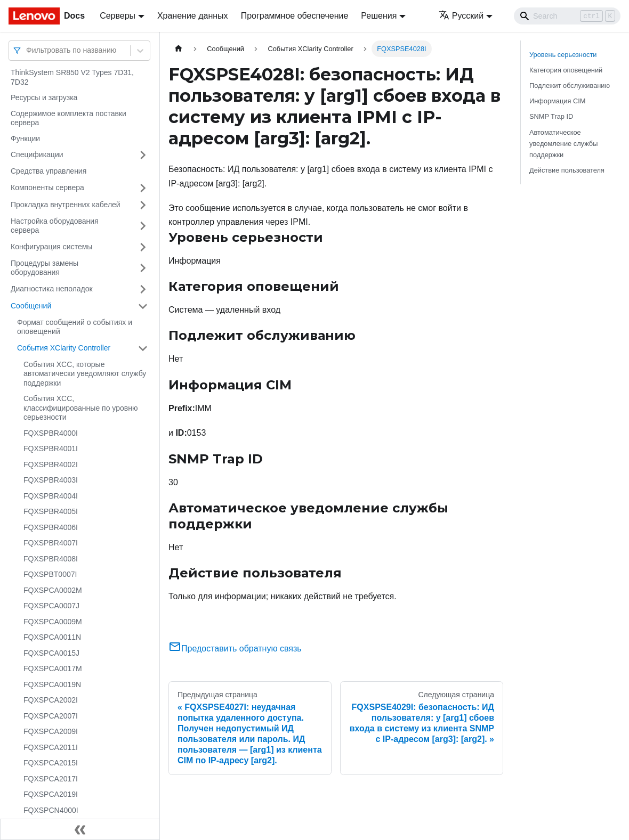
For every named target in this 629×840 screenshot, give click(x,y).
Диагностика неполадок (52, 289)
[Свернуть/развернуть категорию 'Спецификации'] (143, 155)
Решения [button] (379, 16)
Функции (25, 138)
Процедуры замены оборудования (45, 268)
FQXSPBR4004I (51, 496)
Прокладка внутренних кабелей (66, 205)
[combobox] (27, 50)
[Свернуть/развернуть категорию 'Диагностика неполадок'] (143, 289)
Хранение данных (193, 16)
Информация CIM (557, 101)
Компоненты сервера (47, 187)
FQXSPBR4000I (51, 433)
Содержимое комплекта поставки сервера (68, 118)
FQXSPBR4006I (51, 527)
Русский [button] (461, 16)
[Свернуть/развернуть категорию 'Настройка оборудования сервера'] (143, 226)
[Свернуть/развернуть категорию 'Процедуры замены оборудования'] (143, 268)
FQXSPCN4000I (51, 810)
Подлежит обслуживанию (570, 85)
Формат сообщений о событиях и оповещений (75, 327)
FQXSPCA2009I (51, 731)
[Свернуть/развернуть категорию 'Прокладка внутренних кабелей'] (143, 205)
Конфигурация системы (51, 247)
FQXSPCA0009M (53, 622)
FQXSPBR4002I (51, 464)
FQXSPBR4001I (51, 448)
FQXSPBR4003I (51, 480)
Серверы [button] (118, 16)
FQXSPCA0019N (52, 684)
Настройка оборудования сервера (55, 226)
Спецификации (37, 154)
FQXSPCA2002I (51, 700)
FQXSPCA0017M (53, 668)
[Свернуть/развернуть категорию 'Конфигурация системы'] (143, 247)
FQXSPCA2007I (51, 716)
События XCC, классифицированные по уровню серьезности (80, 408)
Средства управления (49, 171)
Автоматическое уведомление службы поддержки (563, 144)
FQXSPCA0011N (52, 637)
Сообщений (31, 306)
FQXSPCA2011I (51, 747)
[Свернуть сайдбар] (80, 829)
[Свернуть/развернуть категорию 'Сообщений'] (143, 306)
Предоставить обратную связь (235, 649)
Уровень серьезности (563, 55)
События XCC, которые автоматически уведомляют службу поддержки (85, 374)
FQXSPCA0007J (51, 606)
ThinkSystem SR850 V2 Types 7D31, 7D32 (72, 77)
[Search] (567, 16)
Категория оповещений (566, 70)
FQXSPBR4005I (51, 511)
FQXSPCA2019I (51, 794)
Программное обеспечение (295, 16)
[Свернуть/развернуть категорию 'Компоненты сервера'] (143, 188)
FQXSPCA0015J (51, 653)
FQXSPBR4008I (51, 559)
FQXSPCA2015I (51, 763)
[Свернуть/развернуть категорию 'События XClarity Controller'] (143, 348)
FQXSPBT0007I (50, 574)
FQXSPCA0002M (53, 590)
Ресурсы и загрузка (44, 97)
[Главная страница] (179, 49)
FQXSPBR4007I (51, 543)
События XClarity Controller (64, 348)
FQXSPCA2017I (51, 779)
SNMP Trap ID (551, 116)
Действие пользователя (567, 170)
